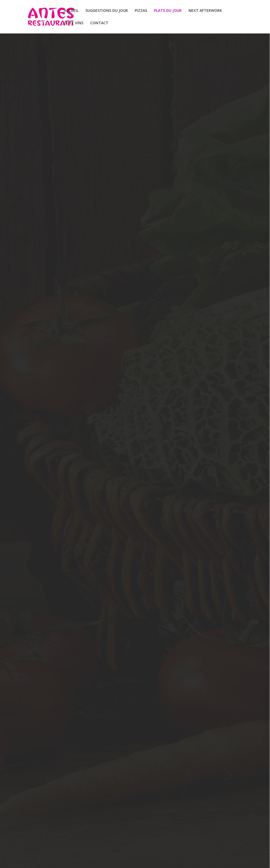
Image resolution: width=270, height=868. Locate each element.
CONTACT (99, 23)
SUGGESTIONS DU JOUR (107, 11)
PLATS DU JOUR (168, 11)
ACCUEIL (71, 11)
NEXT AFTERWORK (205, 11)
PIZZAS (141, 11)
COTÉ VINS (74, 23)
